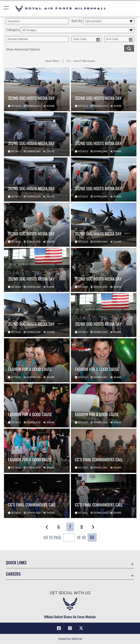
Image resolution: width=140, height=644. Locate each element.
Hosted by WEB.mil (70, 639)
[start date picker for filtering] (86, 39)
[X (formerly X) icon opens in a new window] (81, 628)
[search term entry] (37, 21)
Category (13, 30)
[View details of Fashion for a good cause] (37, 360)
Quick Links (16, 562)
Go (92, 537)
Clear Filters (52, 61)
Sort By (77, 21)
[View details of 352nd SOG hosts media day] (37, 89)
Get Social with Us (70, 593)
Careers (13, 574)
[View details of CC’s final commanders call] (104, 451)
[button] (6, 8)
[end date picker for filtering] (119, 39)
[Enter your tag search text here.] (37, 39)
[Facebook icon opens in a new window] (59, 628)
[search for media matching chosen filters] (129, 48)
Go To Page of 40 (65, 538)
